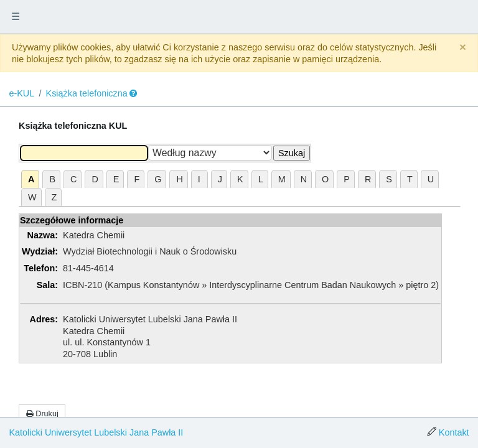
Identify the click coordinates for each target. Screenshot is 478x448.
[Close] (463, 48)
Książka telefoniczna (87, 93)
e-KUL (21, 93)
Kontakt (454, 432)
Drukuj (42, 414)
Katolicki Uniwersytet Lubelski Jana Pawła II (96, 432)
